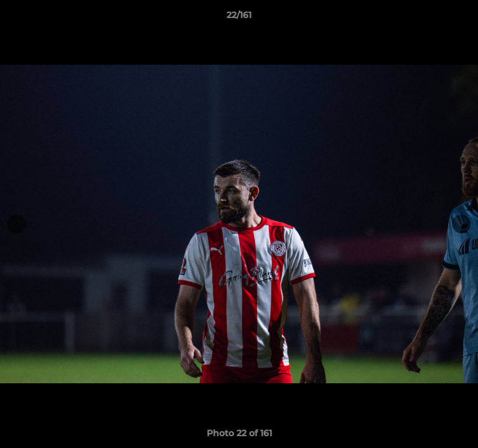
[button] (463, 18)
